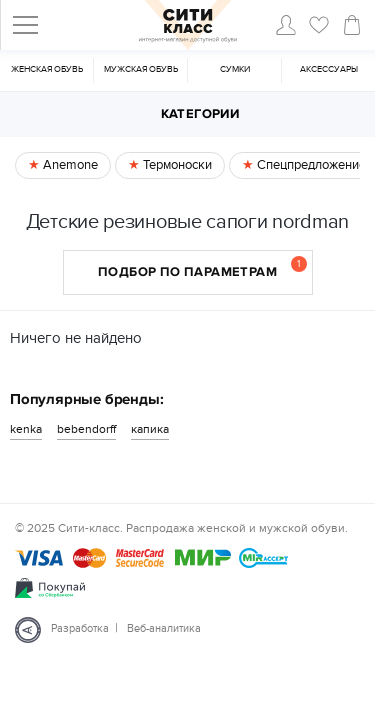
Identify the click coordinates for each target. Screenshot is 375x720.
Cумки (235, 69)
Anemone (69, 165)
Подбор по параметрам (202, 268)
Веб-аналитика (164, 628)
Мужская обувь (141, 69)
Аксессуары (329, 69)
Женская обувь (47, 69)
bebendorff (86, 429)
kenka (26, 429)
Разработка (80, 628)
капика (150, 429)
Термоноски (176, 165)
